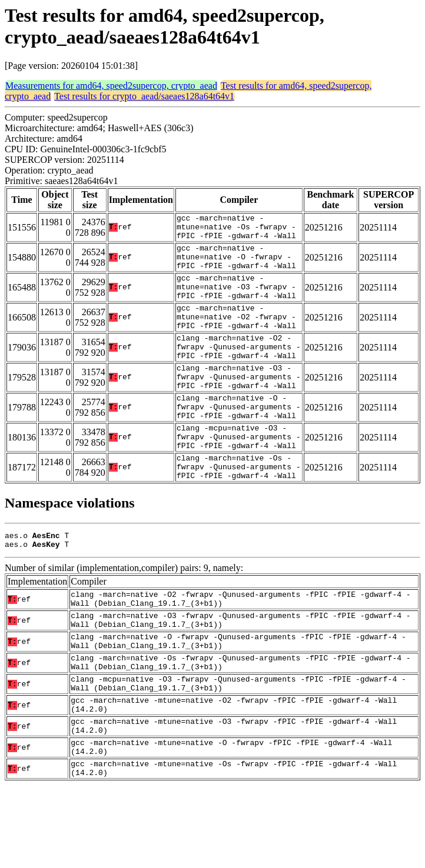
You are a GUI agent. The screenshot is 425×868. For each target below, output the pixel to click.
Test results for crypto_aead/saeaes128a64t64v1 (144, 96)
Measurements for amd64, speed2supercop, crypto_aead (111, 86)
